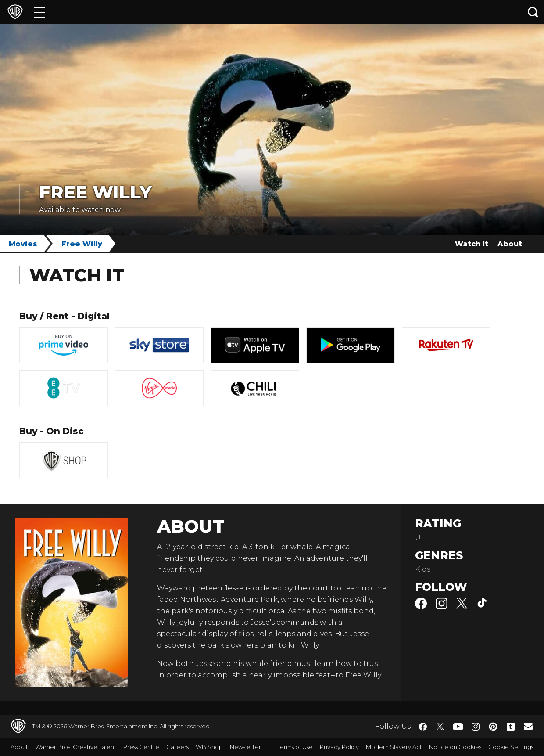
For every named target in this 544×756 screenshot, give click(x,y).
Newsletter (245, 747)
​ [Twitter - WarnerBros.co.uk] (440, 727)
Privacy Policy (339, 747)
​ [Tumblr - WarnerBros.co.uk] (511, 727)
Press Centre (141, 747)
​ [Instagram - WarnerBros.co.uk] (476, 727)
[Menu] (40, 12)
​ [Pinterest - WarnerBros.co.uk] (493, 727)
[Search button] (533, 12)
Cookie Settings (511, 747)
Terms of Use (295, 747)
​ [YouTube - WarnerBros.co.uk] (458, 726)
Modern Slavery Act (394, 747)
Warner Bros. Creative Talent (76, 747)
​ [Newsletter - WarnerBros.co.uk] (528, 726)
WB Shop (209, 747)
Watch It (472, 244)
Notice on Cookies (455, 747)
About (510, 244)
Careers (177, 747)
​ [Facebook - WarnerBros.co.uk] (423, 727)
